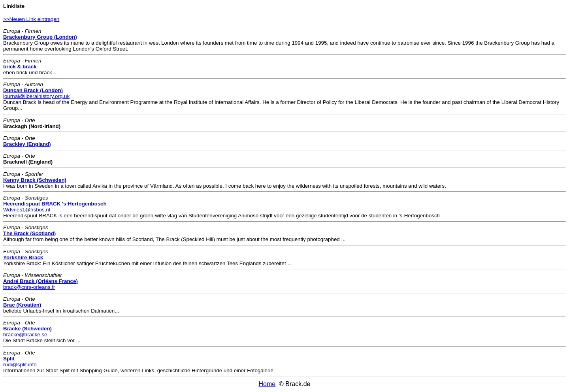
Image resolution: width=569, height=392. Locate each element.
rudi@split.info (20, 365)
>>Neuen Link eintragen (31, 19)
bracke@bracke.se (25, 335)
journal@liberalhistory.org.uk (36, 96)
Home (267, 384)
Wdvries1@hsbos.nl (27, 210)
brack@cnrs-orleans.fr (29, 287)
